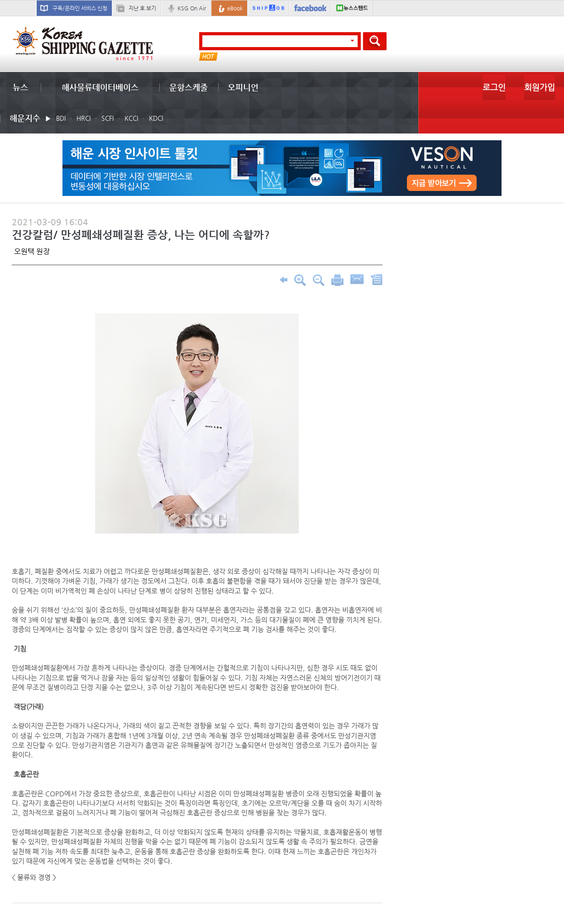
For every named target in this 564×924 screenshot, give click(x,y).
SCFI (108, 118)
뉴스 (20, 87)
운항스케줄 (189, 87)
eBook (235, 8)
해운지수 (25, 118)
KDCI (156, 118)
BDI (61, 118)
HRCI (84, 118)
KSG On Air (192, 8)
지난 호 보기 (142, 8)
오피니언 (243, 87)
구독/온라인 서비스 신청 (80, 8)
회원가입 (540, 87)
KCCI (131, 118)
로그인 (494, 87)
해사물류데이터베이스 (100, 87)
